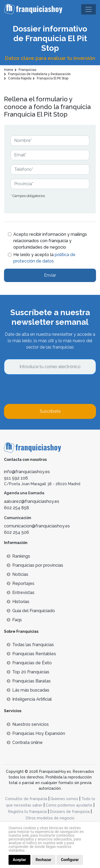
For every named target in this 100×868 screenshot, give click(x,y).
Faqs (14, 620)
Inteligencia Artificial (29, 699)
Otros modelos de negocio (50, 818)
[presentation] (45, 389)
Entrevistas (21, 593)
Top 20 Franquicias (28, 672)
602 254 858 (17, 508)
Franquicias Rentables (31, 654)
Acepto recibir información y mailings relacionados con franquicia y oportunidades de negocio (50, 241)
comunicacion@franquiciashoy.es (37, 526)
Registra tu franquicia (27, 812)
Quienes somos (64, 799)
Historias (18, 602)
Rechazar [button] (44, 860)
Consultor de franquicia (26, 799)
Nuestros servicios (28, 724)
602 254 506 (17, 532)
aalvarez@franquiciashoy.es (32, 501)
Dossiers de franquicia (70, 812)
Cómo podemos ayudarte (69, 805)
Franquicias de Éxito (29, 663)
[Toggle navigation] (89, 9)
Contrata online (25, 742)
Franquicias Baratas (29, 681)
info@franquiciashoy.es (27, 472)
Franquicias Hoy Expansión (36, 733)
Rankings (18, 556)
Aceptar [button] (19, 860)
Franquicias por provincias (35, 565)
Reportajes (21, 583)
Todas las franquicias (30, 645)
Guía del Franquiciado (31, 611)
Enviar (50, 275)
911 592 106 (16, 478)
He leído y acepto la (44, 258)
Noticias (17, 574)
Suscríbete (50, 411)
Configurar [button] (70, 860)
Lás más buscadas (28, 690)
